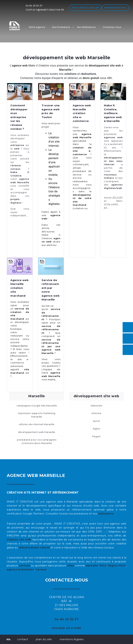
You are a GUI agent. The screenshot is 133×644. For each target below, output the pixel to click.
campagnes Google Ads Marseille (37, 406)
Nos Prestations (61, 27)
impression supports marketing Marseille (37, 415)
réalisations (106, 514)
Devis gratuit (85, 8)
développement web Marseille (37, 432)
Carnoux (41, 570)
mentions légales (72, 639)
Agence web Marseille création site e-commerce (82, 113)
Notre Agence (37, 27)
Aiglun (96, 429)
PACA (103, 566)
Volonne (96, 413)
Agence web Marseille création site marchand (19, 288)
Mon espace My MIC (115, 8)
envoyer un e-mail (66, 628)
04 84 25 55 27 (34, 6)
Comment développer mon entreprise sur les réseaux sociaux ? (19, 117)
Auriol (96, 421)
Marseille (92, 566)
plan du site (44, 639)
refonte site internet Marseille (37, 424)
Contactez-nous (112, 27)
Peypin (96, 436)
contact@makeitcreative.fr (45, 10)
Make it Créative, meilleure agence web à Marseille (113, 113)
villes (70, 566)
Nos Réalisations (87, 27)
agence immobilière (20, 570)
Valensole (96, 406)
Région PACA (117, 566)
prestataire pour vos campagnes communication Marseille (37, 441)
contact (23, 639)
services (25, 566)
